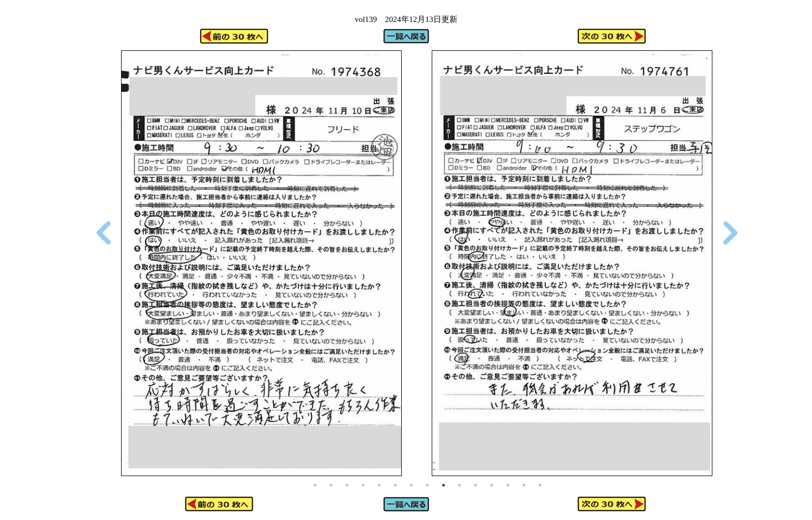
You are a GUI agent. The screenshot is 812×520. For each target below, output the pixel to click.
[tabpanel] (261, 263)
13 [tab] (508, 485)
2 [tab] (331, 485)
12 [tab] (492, 485)
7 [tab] (411, 485)
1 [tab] (315, 485)
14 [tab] (524, 485)
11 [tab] (476, 485)
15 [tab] (540, 485)
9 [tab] (443, 485)
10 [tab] (460, 485)
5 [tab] (379, 485)
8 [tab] (427, 485)
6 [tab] (395, 485)
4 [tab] (363, 485)
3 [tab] (347, 485)
